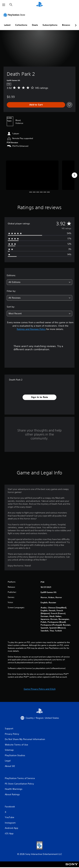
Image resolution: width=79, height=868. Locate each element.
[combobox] (39, 282)
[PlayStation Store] (15, 15)
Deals (35, 25)
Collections (21, 25)
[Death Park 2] (32, 175)
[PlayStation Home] (39, 5)
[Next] (74, 175)
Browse (66, 25)
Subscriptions (50, 25)
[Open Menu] (4, 5)
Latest (7, 25)
